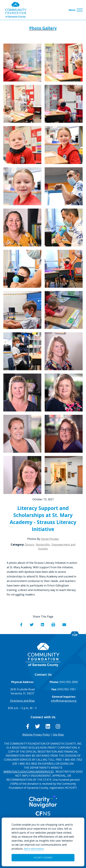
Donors (30, 545)
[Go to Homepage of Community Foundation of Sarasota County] (15, 10)
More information (34, 849)
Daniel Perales (50, 539)
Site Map (58, 735)
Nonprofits (43, 545)
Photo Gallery (43, 28)
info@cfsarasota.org (64, 701)
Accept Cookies (43, 858)
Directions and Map (22, 701)
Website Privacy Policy (36, 735)
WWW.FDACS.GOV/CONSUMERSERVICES (29, 772)
